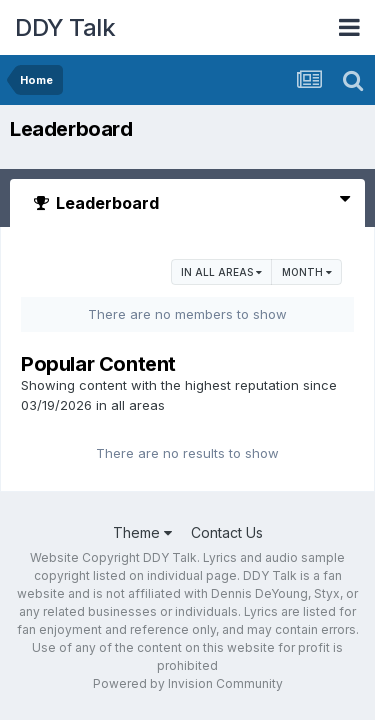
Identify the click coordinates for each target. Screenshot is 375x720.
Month (307, 272)
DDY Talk (65, 27)
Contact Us (227, 532)
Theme (142, 532)
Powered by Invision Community (188, 683)
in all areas (221, 272)
